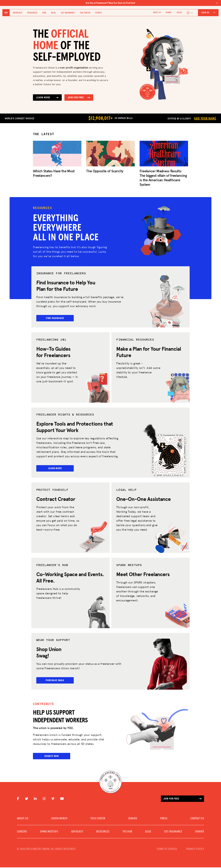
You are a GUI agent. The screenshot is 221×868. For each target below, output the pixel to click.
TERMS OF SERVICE (167, 850)
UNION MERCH (59, 819)
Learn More (47, 98)
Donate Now (52, 757)
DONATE (169, 13)
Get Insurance (68, 13)
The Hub (127, 832)
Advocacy (18, 13)
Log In (179, 13)
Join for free (182, 799)
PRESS (164, 819)
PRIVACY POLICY (195, 850)
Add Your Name (205, 118)
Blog (54, 13)
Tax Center (85, 13)
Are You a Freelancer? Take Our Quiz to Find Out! (152, 3)
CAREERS (22, 832)
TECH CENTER (98, 819)
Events (98, 13)
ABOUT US (157, 13)
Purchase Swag (58, 681)
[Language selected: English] (190, 13)
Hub (44, 13)
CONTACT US (197, 819)
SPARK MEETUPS (49, 832)
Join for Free (79, 98)
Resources (32, 13)
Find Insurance (58, 318)
